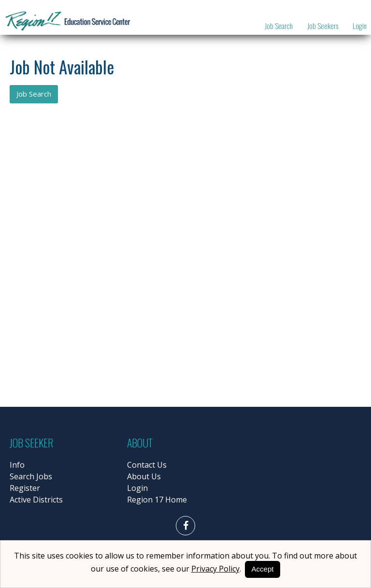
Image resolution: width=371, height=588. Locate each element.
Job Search (279, 26)
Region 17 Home (157, 500)
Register (25, 488)
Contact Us (147, 465)
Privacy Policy (215, 569)
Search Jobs (31, 476)
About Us (144, 476)
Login (360, 26)
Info (17, 465)
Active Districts (36, 500)
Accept (263, 569)
